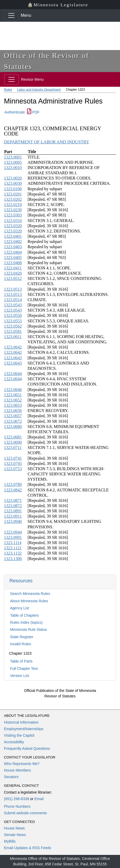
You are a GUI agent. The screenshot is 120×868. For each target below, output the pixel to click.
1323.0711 (13, 447)
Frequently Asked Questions (27, 748)
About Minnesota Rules (29, 601)
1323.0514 (13, 300)
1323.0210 (13, 205)
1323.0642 (13, 347)
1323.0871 (13, 500)
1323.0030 (13, 183)
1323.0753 (13, 469)
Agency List (19, 608)
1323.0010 (13, 168)
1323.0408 (13, 263)
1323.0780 (13, 484)
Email (39, 799)
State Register (22, 637)
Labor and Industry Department (39, 90)
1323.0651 (13, 395)
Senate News (15, 835)
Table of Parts (21, 661)
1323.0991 (13, 537)
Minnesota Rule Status (28, 630)
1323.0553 (13, 321)
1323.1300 (13, 559)
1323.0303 (13, 215)
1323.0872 (13, 506)
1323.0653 (13, 405)
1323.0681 (13, 437)
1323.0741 (13, 458)
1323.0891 (13, 511)
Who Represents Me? (22, 764)
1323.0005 (13, 162)
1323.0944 (13, 532)
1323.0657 (13, 416)
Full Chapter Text (24, 669)
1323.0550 (13, 315)
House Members (17, 770)
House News (14, 828)
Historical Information (21, 722)
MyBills (10, 841)
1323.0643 (13, 358)
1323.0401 (13, 236)
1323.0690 (13, 442)
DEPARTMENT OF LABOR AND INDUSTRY (47, 142)
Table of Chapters (24, 615)
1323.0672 (13, 421)
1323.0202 (13, 199)
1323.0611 (13, 337)
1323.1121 (13, 548)
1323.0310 (13, 221)
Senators (11, 777)
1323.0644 (13, 374)
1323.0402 (13, 242)
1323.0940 (13, 521)
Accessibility (14, 742)
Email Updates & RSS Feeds (28, 848)
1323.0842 (13, 490)
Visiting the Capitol (19, 735)
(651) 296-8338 (17, 799)
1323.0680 (13, 427)
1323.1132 (13, 553)
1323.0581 (13, 331)
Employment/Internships (24, 729)
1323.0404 (13, 252)
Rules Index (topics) (26, 622)
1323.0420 (13, 273)
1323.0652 (13, 400)
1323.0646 (13, 390)
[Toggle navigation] (11, 15)
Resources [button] (21, 581)
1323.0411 (13, 268)
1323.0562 (13, 326)
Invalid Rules (20, 644)
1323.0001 (13, 157)
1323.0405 (13, 257)
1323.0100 (13, 189)
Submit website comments (25, 813)
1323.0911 (13, 516)
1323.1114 (13, 543)
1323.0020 (13, 178)
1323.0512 (13, 278)
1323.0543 (13, 305)
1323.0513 (13, 289)
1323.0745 (13, 463)
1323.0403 (13, 247)
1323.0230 (13, 210)
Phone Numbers (17, 806)
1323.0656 (13, 411)
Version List (19, 676)
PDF (33, 112)
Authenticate (15, 112)
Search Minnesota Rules (30, 594)
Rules (8, 90)
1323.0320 (13, 226)
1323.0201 (13, 194)
